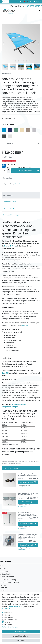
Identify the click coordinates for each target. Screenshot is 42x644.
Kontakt (3, 568)
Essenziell (9, 613)
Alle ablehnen (21, 641)
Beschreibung (8, 195)
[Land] (24, 2)
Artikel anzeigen (28, 502)
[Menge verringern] (8, 172)
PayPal (8, 622)
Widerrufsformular (7, 577)
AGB (2, 566)
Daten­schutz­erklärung (16, 606)
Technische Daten (10, 202)
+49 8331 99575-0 (34, 6)
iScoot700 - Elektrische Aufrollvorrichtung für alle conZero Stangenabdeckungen (27, 514)
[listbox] (10, 499)
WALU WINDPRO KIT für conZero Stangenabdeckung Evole (28, 494)
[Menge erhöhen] (8, 170)
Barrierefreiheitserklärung (9, 582)
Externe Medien (11, 620)
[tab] (21, 195)
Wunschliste (7, 178)
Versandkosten (19, 184)
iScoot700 (25, 325)
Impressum (4, 571)
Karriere (3, 585)
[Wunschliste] (31, 2)
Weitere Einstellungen (10, 627)
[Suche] (28, 2)
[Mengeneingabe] (4, 171)
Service (5, 2)
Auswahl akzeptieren (21, 636)
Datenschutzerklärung (8, 580)
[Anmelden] (17, 2)
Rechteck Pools (10, 246)
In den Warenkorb (29, 171)
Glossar (3, 591)
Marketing (9, 617)
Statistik (8, 615)
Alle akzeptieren (21, 631)
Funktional (9, 624)
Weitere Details (9, 208)
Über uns (3, 588)
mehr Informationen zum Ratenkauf (20, 167)
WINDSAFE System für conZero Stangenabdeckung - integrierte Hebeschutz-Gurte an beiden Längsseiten (27, 537)
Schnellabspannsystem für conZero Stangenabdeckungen (27, 475)
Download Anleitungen (12, 215)
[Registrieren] (21, 2)
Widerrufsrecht (5, 574)
